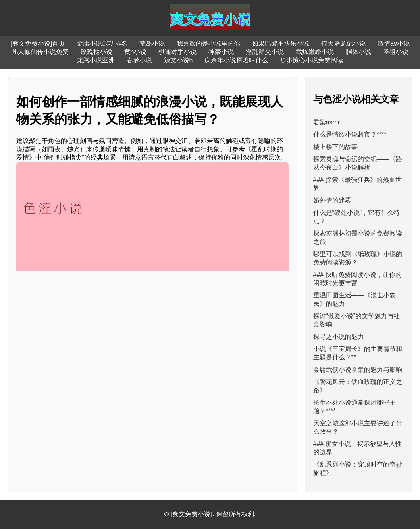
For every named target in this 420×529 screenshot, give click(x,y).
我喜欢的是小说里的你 (208, 43)
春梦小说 (139, 60)
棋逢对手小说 (177, 52)
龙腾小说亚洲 (96, 60)
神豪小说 (221, 52)
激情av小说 (394, 43)
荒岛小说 (152, 43)
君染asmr (327, 122)
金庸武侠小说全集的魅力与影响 (358, 370)
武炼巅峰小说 (315, 52)
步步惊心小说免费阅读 (312, 60)
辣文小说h (178, 60)
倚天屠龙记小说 (343, 43)
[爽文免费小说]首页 (38, 43)
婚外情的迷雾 (332, 200)
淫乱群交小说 (265, 52)
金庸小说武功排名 (102, 43)
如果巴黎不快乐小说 (281, 43)
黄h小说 (136, 52)
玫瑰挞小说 (96, 52)
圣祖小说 (396, 52)
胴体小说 (358, 52)
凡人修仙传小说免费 (40, 52)
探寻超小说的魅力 (339, 337)
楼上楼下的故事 (335, 147)
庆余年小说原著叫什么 (236, 60)
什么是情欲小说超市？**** (350, 134)
